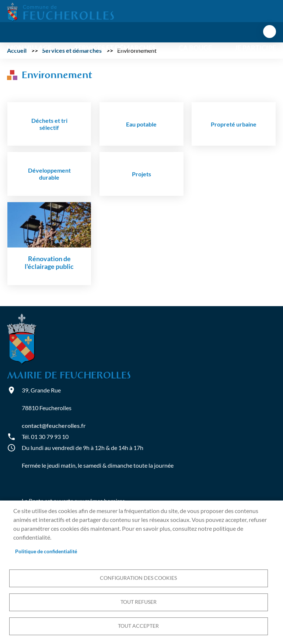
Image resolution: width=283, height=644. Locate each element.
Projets (141, 174)
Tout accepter (138, 626)
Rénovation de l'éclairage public (49, 263)
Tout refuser (139, 602)
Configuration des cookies (138, 578)
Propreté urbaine (234, 124)
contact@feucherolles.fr (54, 425)
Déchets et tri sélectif (49, 124)
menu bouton (270, 32)
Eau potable (141, 124)
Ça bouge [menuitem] (195, 48)
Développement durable (49, 174)
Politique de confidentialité (46, 551)
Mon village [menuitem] (29, 48)
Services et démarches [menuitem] (115, 48)
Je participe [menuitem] (255, 48)
